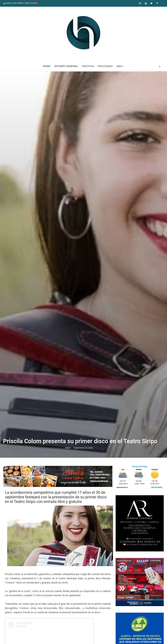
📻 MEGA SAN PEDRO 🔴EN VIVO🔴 (20, 3)
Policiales (105, 66)
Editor (68, 448)
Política (88, 66)
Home (47, 66)
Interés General (66, 66)
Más (119, 66)
